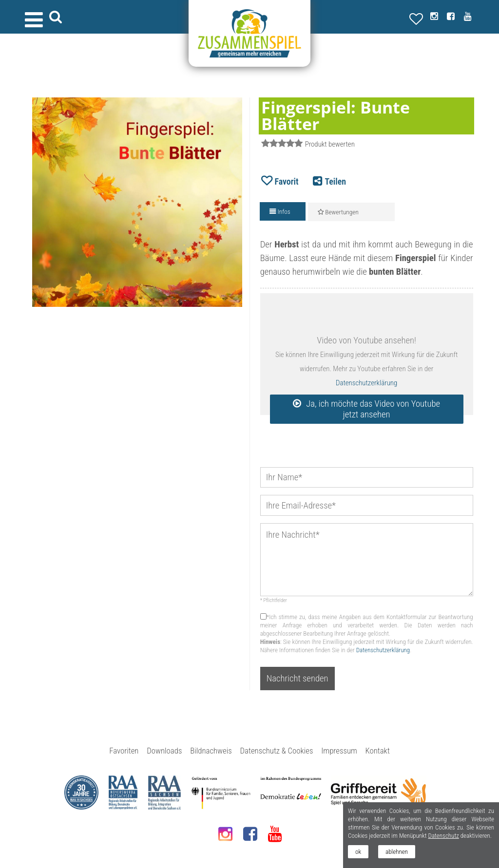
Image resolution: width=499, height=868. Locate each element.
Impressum (339, 751)
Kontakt (378, 751)
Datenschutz (443, 836)
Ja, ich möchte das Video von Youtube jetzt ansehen (373, 409)
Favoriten (124, 751)
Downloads (164, 751)
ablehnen (397, 852)
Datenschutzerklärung (366, 383)
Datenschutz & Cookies (277, 751)
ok (358, 852)
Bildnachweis (211, 751)
